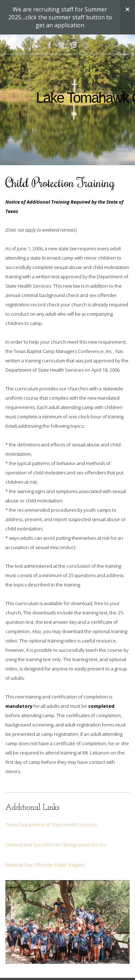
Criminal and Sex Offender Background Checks (55, 845)
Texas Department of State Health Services (51, 825)
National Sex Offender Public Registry (45, 865)
